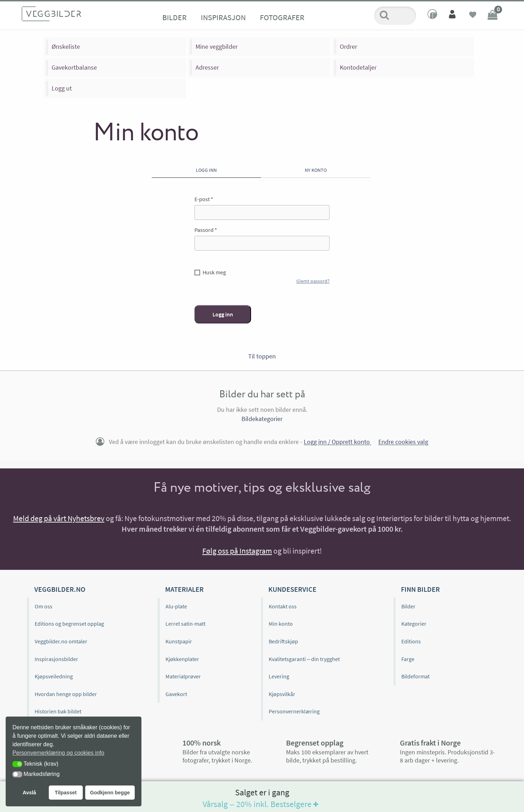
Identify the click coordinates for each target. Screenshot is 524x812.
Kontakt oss (283, 606)
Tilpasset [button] (66, 793)
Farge (408, 659)
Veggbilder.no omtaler (61, 641)
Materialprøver (183, 676)
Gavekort (176, 694)
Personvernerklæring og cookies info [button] (58, 753)
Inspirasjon (223, 17)
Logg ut (62, 88)
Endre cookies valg (403, 442)
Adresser (207, 67)
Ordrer (348, 46)
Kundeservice (292, 589)
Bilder (174, 17)
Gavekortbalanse (74, 67)
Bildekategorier (262, 419)
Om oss (43, 606)
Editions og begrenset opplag (69, 624)
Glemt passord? (313, 281)
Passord (206, 230)
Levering (279, 676)
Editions (411, 641)
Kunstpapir (179, 641)
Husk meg (214, 272)
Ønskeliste (66, 46)
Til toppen (262, 356)
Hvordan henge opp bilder (66, 694)
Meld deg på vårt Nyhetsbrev (59, 518)
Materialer (184, 589)
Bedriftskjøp (283, 641)
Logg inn (206, 170)
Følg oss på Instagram (237, 551)
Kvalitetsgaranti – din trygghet (304, 659)
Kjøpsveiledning (54, 676)
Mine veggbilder (217, 46)
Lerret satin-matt (185, 624)
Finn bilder (420, 589)
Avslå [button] (29, 793)
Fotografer (282, 17)
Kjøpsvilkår (282, 694)
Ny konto (316, 170)
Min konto (281, 624)
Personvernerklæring (294, 711)
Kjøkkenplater (182, 659)
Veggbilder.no (60, 589)
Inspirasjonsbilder (56, 659)
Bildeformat (415, 676)
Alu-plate (176, 606)
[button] (17, 764)
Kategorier (414, 624)
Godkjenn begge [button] (110, 793)
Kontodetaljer (358, 67)
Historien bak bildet (58, 711)
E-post (204, 199)
